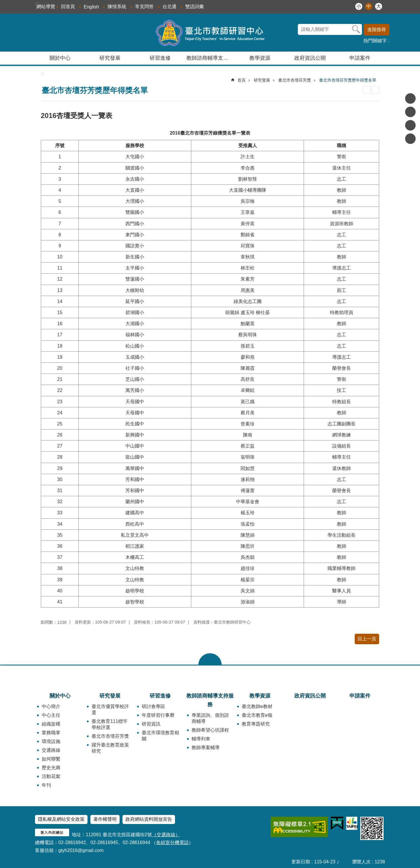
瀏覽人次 (361, 862)
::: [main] (43, 74)
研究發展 (262, 80)
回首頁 (68, 7)
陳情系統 (117, 7)
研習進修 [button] (160, 58)
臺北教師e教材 (257, 706)
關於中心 (60, 696)
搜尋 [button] (356, 29)
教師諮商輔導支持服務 (210, 700)
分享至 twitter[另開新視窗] (410, 112)
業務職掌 (51, 733)
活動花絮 (51, 776)
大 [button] (379, 6)
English (91, 7)
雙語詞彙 (195, 7)
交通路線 (51, 750)
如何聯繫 (51, 759)
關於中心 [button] (60, 58)
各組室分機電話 (172, 843)
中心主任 (51, 715)
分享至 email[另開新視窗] (410, 139)
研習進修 (160, 696)
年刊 (46, 785)
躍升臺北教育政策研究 (110, 748)
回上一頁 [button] (367, 639)
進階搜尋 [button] (377, 30)
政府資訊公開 (310, 58)
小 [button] (359, 6)
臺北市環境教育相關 (160, 736)
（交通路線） (166, 835)
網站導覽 (46, 7)
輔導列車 (201, 739)
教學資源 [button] (260, 58)
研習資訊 (151, 724)
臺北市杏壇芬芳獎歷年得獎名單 (348, 80)
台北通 (169, 7)
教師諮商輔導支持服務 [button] (211, 58)
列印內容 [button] (367, 90)
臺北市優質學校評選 (110, 709)
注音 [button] (375, 90)
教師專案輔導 (206, 748)
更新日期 (301, 862)
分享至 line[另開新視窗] (410, 125)
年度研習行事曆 (158, 715)
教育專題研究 (256, 724)
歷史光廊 (51, 768)
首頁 (242, 80)
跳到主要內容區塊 (3, 3)
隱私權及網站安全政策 (61, 819)
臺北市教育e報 (257, 715)
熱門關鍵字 (375, 41)
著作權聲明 (105, 819)
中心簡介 (51, 706)
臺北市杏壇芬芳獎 (295, 80)
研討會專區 (153, 706)
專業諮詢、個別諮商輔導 (210, 718)
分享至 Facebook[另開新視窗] (410, 98)
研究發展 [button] (110, 58)
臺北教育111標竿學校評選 (110, 724)
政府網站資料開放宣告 (149, 819)
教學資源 (260, 696)
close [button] (210, 659)
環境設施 (51, 741)
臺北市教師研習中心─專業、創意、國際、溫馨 (210, 33)
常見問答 (144, 7)
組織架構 (51, 724)
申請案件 (360, 58)
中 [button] (369, 6)
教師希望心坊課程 (210, 730)
